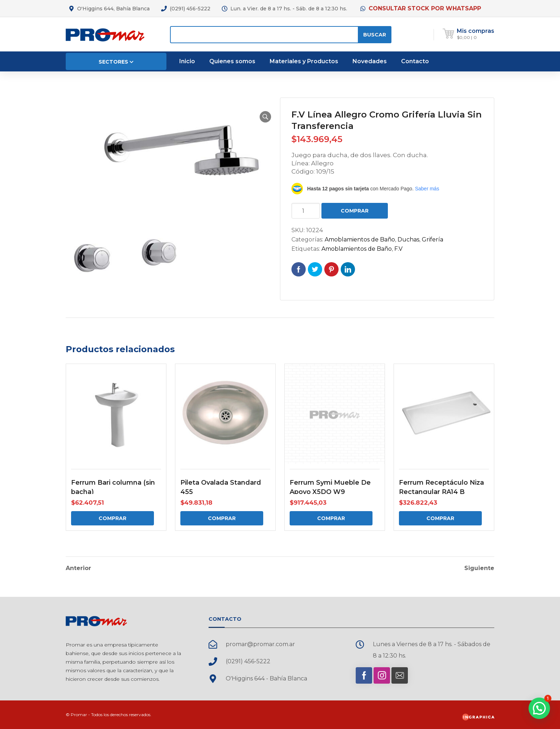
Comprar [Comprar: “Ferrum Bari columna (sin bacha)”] (112, 518)
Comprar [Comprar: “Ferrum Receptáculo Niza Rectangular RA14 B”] (440, 518)
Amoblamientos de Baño (360, 239)
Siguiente (479, 568)
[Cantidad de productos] (306, 211)
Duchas (408, 239)
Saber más (427, 189)
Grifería (432, 239)
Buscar (375, 35)
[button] (265, 117)
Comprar (355, 211)
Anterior (78, 568)
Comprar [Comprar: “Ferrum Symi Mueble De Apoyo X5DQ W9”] (331, 518)
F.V (398, 249)
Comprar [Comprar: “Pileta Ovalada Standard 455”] (222, 518)
